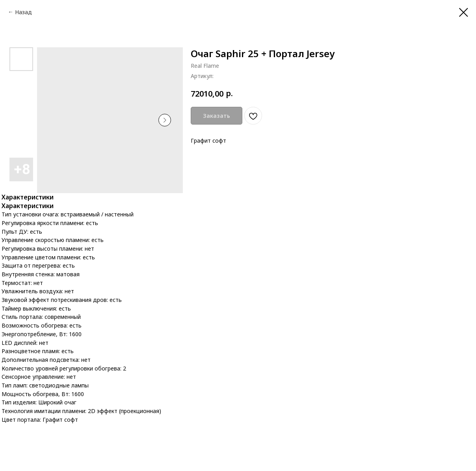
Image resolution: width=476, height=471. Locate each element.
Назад (23, 12)
